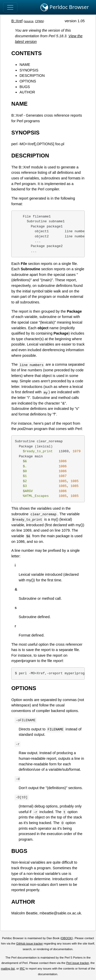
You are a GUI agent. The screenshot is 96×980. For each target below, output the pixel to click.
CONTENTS (26, 53)
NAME (25, 65)
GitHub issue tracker (29, 944)
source (29, 21)
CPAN (39, 21)
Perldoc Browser (65, 7)
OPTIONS (28, 81)
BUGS (25, 87)
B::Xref (17, 21)
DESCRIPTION (32, 76)
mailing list (8, 969)
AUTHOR (27, 92)
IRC (22, 969)
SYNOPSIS (29, 70)
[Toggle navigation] (10, 7)
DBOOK (67, 938)
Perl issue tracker (78, 963)
